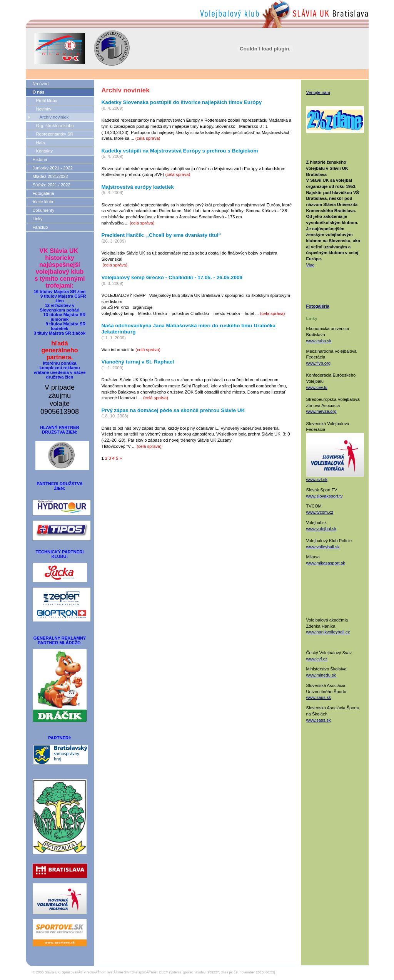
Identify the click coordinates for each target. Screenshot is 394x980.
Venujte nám (318, 92)
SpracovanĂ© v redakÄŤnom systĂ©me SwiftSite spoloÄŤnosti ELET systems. (122, 972)
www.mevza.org (321, 411)
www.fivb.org (318, 363)
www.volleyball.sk (323, 547)
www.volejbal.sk (321, 529)
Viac (311, 265)
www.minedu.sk (321, 675)
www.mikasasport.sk (326, 563)
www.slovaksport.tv (325, 496)
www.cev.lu (317, 387)
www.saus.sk (319, 697)
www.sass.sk (319, 720)
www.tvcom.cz (320, 512)
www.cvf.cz (317, 659)
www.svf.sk (317, 479)
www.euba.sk (319, 341)
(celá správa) (148, 138)
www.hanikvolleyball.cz (328, 632)
